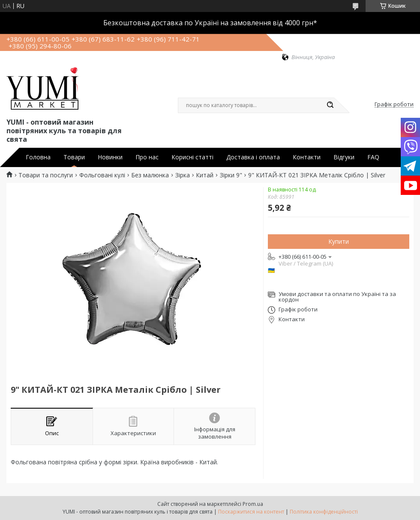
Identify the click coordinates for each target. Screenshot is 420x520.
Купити (339, 241)
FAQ (373, 157)
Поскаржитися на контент (251, 512)
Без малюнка (150, 175)
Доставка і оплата (253, 157)
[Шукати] (330, 105)
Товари (74, 157)
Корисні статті (192, 157)
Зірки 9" (231, 175)
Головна (38, 157)
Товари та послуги (46, 175)
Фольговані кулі (102, 175)
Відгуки (344, 157)
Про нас (147, 157)
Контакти (307, 157)
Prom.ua (253, 504)
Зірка (183, 175)
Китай (205, 175)
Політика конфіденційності (324, 512)
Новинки (110, 157)
